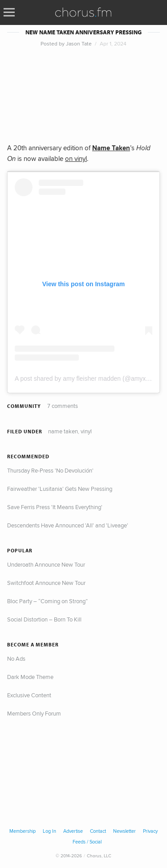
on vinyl (76, 158)
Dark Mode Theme (30, 677)
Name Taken (63, 431)
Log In (49, 831)
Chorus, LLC (99, 856)
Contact (98, 831)
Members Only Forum (34, 713)
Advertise (73, 831)
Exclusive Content (29, 695)
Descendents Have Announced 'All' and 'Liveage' (68, 525)
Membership (22, 831)
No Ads (16, 658)
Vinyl (86, 431)
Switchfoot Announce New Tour (46, 583)
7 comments (63, 406)
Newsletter (124, 831)
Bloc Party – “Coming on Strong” (47, 601)
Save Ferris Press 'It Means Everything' (55, 507)
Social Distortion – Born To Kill (44, 619)
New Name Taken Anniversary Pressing (83, 32)
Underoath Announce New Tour (46, 564)
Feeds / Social (87, 842)
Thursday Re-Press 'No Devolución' (50, 470)
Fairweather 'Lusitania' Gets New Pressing (60, 489)
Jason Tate (79, 43)
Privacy (150, 831)
